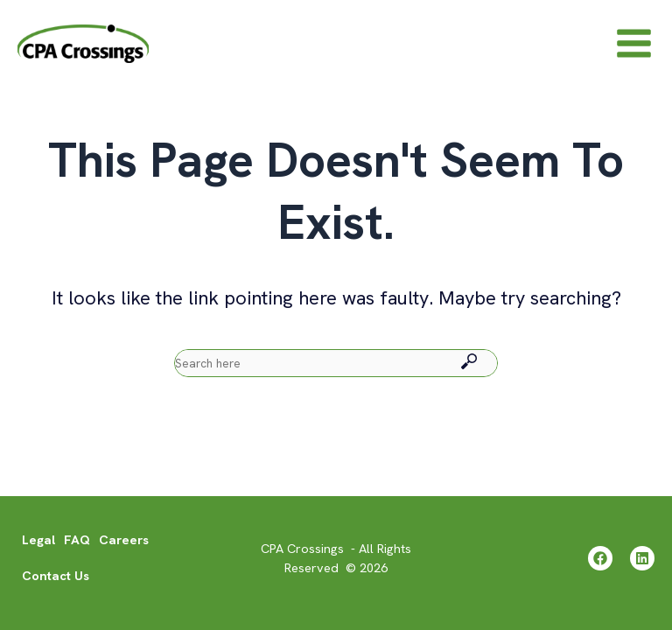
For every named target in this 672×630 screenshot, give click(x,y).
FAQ (77, 540)
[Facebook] (596, 559)
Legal (38, 540)
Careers (124, 540)
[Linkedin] (642, 559)
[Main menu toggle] (634, 49)
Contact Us (56, 576)
